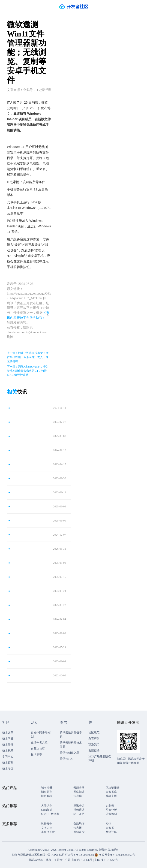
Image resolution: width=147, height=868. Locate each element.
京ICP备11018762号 (106, 860)
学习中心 (8, 756)
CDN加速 (47, 810)
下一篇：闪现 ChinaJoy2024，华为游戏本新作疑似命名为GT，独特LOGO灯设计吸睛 (28, 371)
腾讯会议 (79, 806)
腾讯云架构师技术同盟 (71, 745)
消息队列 (47, 792)
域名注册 (47, 788)
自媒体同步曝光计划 (42, 735)
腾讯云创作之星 (69, 753)
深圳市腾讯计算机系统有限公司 (31, 855)
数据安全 (47, 824)
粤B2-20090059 (85, 855)
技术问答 (8, 738)
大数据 (110, 828)
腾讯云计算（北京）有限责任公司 (50, 860)
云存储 (78, 796)
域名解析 (47, 796)
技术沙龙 (8, 744)
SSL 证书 (79, 814)
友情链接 (94, 750)
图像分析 (111, 810)
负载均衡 (79, 824)
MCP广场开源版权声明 (100, 759)
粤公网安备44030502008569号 (117, 855)
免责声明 (94, 738)
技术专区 (8, 769)
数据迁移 (111, 832)
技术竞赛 (36, 755)
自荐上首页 (38, 749)
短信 (108, 824)
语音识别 (111, 814)
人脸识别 (47, 806)
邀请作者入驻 (39, 743)
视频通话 (79, 810)
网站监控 (79, 832)
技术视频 (8, 750)
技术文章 (8, 732)
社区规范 (94, 732)
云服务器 (79, 788)
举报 (46, 89)
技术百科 (8, 763)
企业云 (110, 806)
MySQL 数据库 (50, 814)
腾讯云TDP (67, 759)
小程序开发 (48, 832)
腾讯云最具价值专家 (71, 735)
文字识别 (47, 828)
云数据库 (111, 792)
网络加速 (79, 792)
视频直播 (111, 796)
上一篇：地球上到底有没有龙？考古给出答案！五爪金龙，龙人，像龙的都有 (28, 357)
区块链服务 (113, 788)
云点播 (78, 828)
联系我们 (94, 744)
